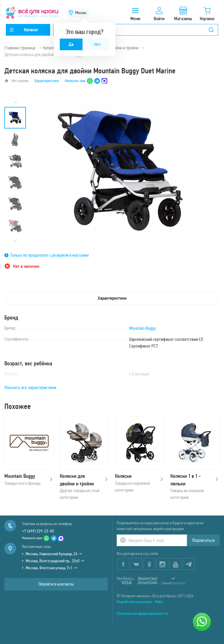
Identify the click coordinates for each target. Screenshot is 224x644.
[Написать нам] (202, 622)
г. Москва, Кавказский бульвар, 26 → (52, 554)
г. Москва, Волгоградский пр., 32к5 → (53, 561)
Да (71, 44)
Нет (97, 44)
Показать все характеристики (30, 387)
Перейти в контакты (56, 584)
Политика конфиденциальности (142, 613)
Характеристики (47, 81)
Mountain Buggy (142, 328)
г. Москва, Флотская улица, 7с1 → (50, 568)
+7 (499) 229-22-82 (38, 531)
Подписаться (203, 540)
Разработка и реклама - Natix (140, 602)
